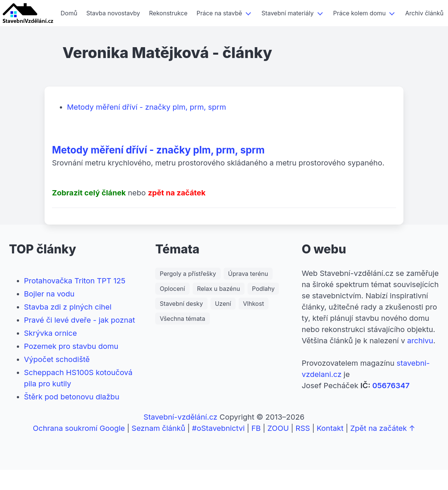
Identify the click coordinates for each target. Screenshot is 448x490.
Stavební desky (181, 304)
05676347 (391, 386)
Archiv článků (424, 13)
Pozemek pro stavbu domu (71, 346)
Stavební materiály (287, 13)
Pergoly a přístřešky (188, 274)
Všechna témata (182, 319)
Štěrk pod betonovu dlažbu (72, 397)
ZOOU (278, 428)
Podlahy (263, 289)
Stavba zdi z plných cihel (68, 307)
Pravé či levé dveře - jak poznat (79, 320)
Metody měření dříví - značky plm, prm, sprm (146, 107)
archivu (420, 341)
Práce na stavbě (219, 13)
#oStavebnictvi (218, 428)
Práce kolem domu (360, 13)
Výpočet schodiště (57, 359)
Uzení (223, 304)
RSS (303, 428)
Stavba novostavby (113, 13)
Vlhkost (254, 304)
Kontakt (330, 428)
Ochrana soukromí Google (79, 428)
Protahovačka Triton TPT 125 (75, 281)
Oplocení (172, 289)
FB (256, 428)
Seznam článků (159, 428)
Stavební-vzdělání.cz (181, 417)
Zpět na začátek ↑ (383, 428)
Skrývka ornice (50, 333)
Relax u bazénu (219, 289)
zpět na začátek (177, 193)
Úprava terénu (248, 274)
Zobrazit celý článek (89, 193)
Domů (69, 13)
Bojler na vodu (49, 294)
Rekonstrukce (168, 13)
